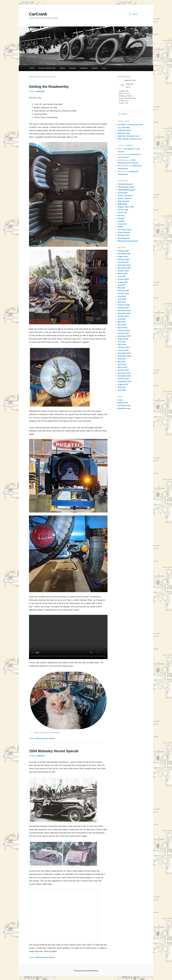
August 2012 (123, 384)
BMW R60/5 (122, 204)
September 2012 (124, 381)
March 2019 (122, 274)
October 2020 (123, 271)
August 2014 (123, 339)
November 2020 (124, 268)
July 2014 (122, 342)
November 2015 (124, 313)
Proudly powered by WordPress (86, 971)
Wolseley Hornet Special (45, 739)
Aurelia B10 (123, 193)
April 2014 (122, 345)
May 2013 (122, 362)
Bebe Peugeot (124, 201)
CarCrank (38, 14)
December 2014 (124, 336)
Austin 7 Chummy (125, 196)
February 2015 (124, 330)
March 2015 (122, 328)
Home (32, 68)
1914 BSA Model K (125, 184)
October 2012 (123, 379)
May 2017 (122, 288)
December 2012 (124, 373)
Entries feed (123, 403)
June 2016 (122, 299)
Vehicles (73, 68)
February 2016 (124, 305)
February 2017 (124, 291)
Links (104, 68)
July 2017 (122, 285)
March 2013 (122, 367)
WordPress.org (124, 408)
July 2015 (122, 319)
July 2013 (122, 359)
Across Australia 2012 (47, 68)
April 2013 (122, 364)
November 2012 (124, 376)
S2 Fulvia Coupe (124, 230)
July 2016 (122, 296)
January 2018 (123, 279)
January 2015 (123, 333)
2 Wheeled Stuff (124, 130)
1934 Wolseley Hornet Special (54, 751)
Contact (95, 68)
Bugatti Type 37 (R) (126, 207)
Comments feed (124, 406)
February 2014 (124, 347)
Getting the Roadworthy (49, 87)
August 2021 (123, 256)
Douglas (121, 218)
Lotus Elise (122, 224)
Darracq (121, 215)
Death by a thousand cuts (128, 136)
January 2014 (123, 350)
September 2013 (124, 356)
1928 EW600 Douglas (126, 190)
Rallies (121, 227)
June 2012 (122, 390)
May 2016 (122, 302)
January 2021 (123, 262)
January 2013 (123, 370)
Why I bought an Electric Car (130, 139)
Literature (84, 68)
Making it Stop (124, 133)
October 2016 (123, 293)
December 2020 (124, 265)
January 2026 (123, 251)
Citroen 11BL (123, 210)
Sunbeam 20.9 (124, 235)
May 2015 (122, 322)
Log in (120, 400)
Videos (62, 68)
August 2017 (123, 282)
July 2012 (122, 387)
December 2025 (124, 254)
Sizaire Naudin (124, 232)
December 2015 (124, 311)
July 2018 (122, 276)
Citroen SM (122, 212)
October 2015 (123, 316)
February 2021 (124, 259)
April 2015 (122, 325)
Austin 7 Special (124, 198)
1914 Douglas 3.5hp (126, 187)
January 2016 (123, 308)
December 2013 (124, 353)
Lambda (121, 221)
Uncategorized (124, 238)
